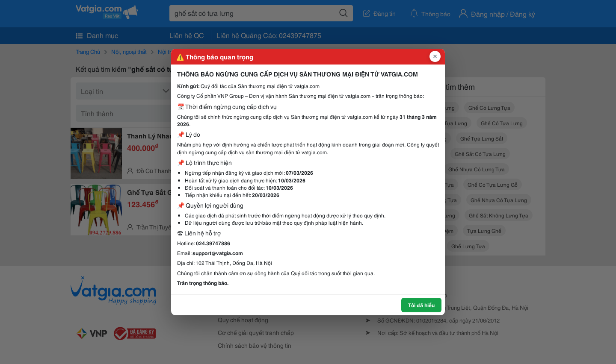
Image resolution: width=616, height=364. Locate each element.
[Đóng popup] (435, 56)
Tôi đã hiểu (421, 305)
